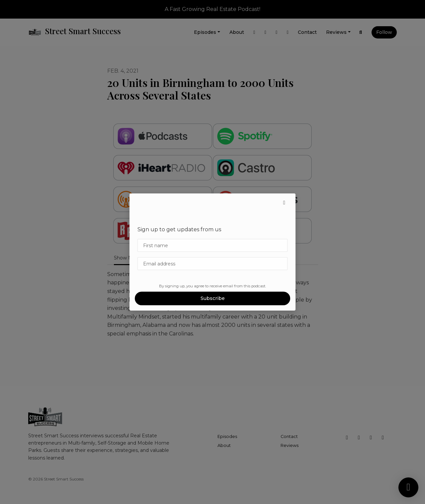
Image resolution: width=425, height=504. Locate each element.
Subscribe (213, 298)
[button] (284, 203)
